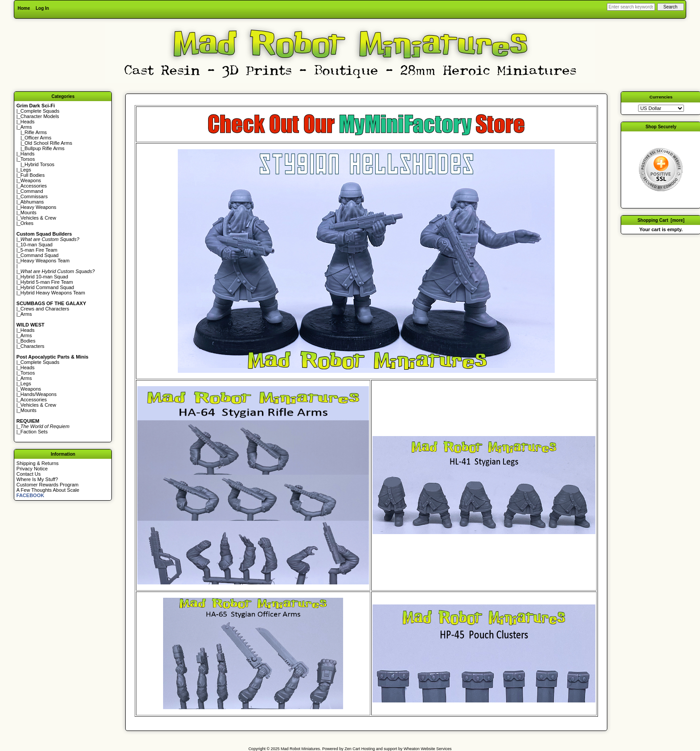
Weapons (31, 180)
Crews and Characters (45, 309)
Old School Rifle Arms (48, 143)
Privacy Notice (32, 469)
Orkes (27, 223)
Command (32, 191)
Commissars (34, 196)
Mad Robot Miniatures (300, 749)
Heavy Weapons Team (45, 261)
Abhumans (32, 202)
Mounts (29, 212)
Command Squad (40, 255)
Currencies (661, 97)
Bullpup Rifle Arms (45, 148)
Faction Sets (34, 432)
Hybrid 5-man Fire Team (47, 282)
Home (24, 8)
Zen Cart (352, 749)
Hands (28, 154)
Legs (26, 170)
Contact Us (29, 474)
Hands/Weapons (39, 394)
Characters (33, 346)
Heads (28, 122)
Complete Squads (40, 111)
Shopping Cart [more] (661, 220)
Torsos (28, 159)
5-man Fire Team (39, 250)
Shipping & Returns (38, 463)
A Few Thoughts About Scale (48, 490)
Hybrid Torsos (39, 164)
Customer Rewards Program (47, 485)
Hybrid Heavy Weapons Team (53, 293)
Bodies (28, 341)
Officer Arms (38, 138)
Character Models (40, 116)
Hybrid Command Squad (47, 287)
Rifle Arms (36, 132)
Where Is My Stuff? (37, 479)
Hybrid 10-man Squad (44, 277)
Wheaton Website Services (428, 749)
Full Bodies (33, 175)
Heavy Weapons (39, 207)
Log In (42, 8)
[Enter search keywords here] (631, 7)
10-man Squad (37, 245)
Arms (26, 314)
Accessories (34, 186)
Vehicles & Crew (38, 218)
